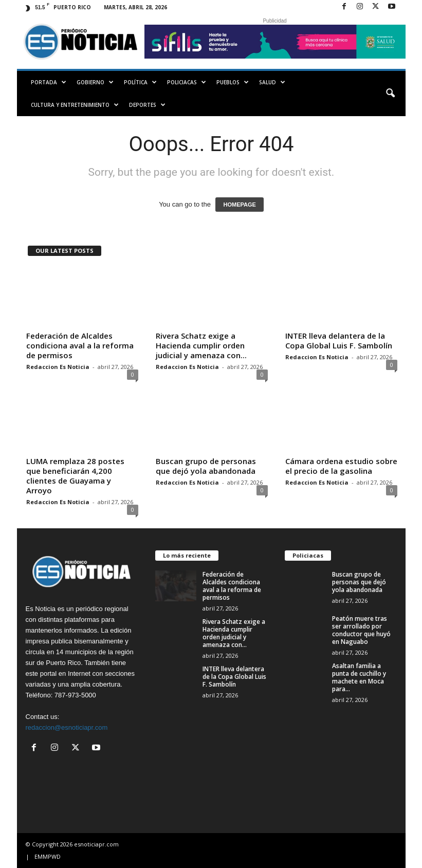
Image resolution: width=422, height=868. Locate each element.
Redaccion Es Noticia (58, 367)
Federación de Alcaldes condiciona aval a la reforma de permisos (80, 345)
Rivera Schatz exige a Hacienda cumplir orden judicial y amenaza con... (201, 345)
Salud (272, 82)
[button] (390, 94)
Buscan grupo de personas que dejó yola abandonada (206, 466)
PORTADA (49, 82)
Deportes (147, 105)
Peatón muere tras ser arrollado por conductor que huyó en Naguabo (361, 630)
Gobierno (95, 82)
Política (140, 82)
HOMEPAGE (239, 205)
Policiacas (187, 82)
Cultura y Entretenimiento (75, 105)
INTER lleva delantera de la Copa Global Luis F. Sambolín (339, 340)
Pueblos (233, 82)
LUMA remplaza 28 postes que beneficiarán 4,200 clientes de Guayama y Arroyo (75, 476)
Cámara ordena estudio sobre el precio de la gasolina (341, 466)
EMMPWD (48, 856)
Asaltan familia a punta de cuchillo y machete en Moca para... (359, 677)
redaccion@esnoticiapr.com (67, 727)
